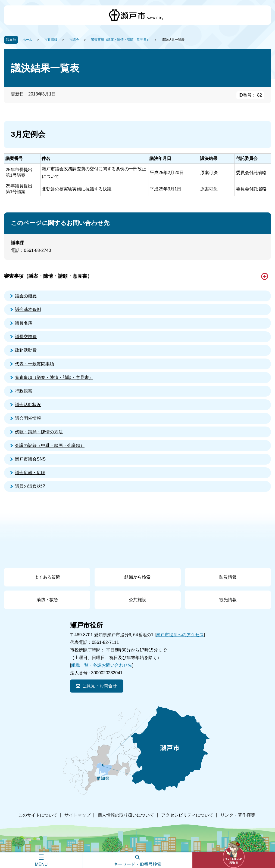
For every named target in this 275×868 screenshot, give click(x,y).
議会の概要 (26, 296)
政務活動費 (26, 350)
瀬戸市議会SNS (30, 459)
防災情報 (228, 577)
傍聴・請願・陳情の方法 (39, 432)
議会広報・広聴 (30, 473)
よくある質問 (47, 577)
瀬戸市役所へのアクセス (180, 635)
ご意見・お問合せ (99, 686)
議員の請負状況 (30, 486)
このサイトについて (38, 815)
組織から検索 (137, 577)
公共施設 (137, 600)
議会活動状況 (28, 405)
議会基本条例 (28, 309)
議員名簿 (24, 323)
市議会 (74, 40)
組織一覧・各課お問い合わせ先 (102, 665)
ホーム (27, 40)
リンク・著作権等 (238, 815)
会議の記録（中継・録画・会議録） (50, 445)
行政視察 (24, 391)
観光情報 (228, 600)
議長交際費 (26, 337)
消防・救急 (47, 600)
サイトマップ (77, 815)
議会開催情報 (28, 418)
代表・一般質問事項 (35, 364)
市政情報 (51, 40)
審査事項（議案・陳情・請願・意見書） (120, 40)
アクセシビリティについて (187, 815)
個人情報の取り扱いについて (126, 815)
